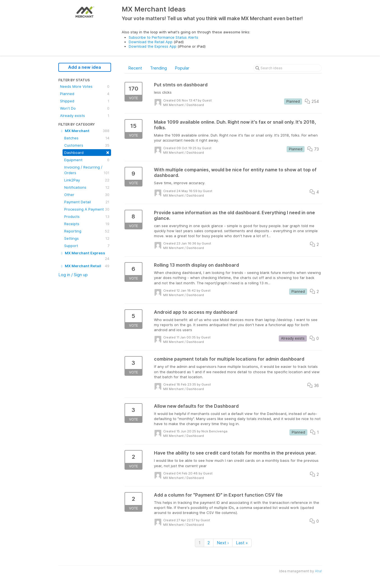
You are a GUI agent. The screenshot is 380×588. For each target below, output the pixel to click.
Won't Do (85, 108)
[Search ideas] (287, 68)
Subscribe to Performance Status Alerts (163, 37)
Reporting (87, 231)
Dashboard (87, 152)
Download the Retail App (151, 42)
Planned (85, 94)
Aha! (318, 571)
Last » (242, 543)
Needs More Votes (85, 86)
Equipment (87, 160)
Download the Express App (153, 46)
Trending (158, 68)
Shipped (85, 101)
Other (87, 195)
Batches (87, 138)
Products (87, 216)
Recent (135, 68)
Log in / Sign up (73, 275)
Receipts (87, 224)
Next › (223, 543)
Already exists (85, 116)
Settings (87, 238)
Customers (87, 145)
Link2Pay (87, 180)
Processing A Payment (87, 209)
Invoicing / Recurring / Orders (87, 170)
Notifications (87, 187)
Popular (182, 68)
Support (87, 246)
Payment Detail (87, 202)
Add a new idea (85, 67)
